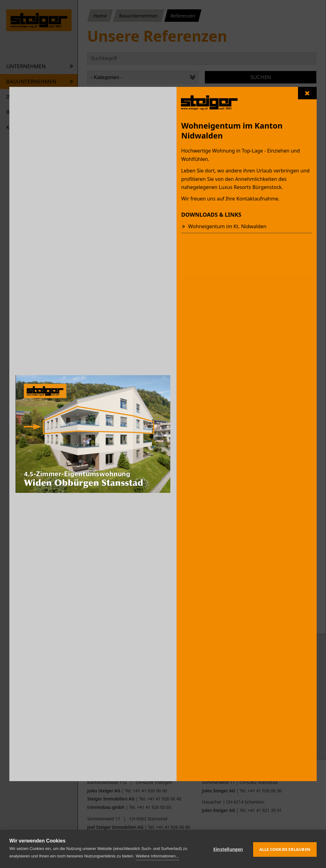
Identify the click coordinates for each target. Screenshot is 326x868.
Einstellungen (228, 849)
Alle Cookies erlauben (285, 849)
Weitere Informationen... (157, 856)
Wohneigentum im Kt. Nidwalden (226, 226)
